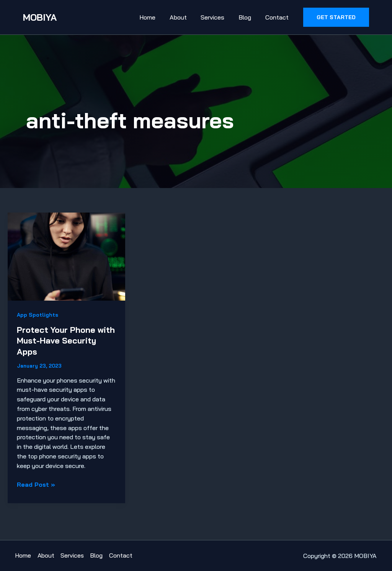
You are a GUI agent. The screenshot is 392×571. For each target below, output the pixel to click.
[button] (336, 17)
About (184, 17)
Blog (247, 17)
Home (155, 17)
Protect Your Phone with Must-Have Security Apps (57, 341)
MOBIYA (40, 17)
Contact (278, 17)
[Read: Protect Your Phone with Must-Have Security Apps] (66, 256)
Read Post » (36, 484)
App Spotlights (38, 315)
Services (217, 17)
